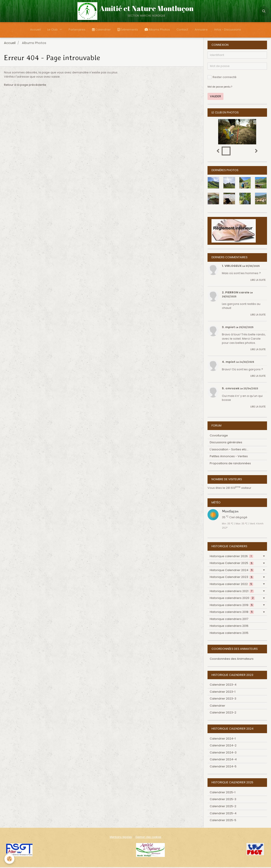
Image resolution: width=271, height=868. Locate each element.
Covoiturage (219, 436)
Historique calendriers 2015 (229, 634)
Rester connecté (222, 78)
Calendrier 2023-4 (223, 685)
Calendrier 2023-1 (223, 693)
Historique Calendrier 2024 (232, 571)
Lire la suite (258, 281)
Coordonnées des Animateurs (232, 660)
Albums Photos (157, 30)
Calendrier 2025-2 (223, 807)
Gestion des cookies (148, 838)
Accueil (35, 30)
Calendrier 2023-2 (223, 713)
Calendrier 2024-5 (223, 767)
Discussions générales (226, 443)
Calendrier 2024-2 (223, 746)
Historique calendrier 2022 (231, 585)
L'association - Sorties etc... (229, 450)
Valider (215, 97)
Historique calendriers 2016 (229, 627)
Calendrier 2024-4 (223, 760)
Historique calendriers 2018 (232, 613)
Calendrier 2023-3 (223, 699)
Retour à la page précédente (25, 86)
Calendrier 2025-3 (223, 800)
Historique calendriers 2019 (232, 606)
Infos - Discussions (228, 30)
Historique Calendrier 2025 (232, 564)
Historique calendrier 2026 (231, 557)
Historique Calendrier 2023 (232, 578)
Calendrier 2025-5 (223, 821)
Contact (182, 30)
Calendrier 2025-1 (223, 793)
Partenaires (77, 30)
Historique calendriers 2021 (232, 592)
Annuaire (201, 30)
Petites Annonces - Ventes (229, 457)
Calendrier (101, 30)
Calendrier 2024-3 (223, 753)
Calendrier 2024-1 (223, 739)
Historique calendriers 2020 (232, 599)
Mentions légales (121, 838)
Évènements (128, 30)
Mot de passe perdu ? (220, 88)
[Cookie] (9, 859)
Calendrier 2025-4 (223, 814)
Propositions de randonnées (230, 464)
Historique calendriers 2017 (229, 620)
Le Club (53, 30)
